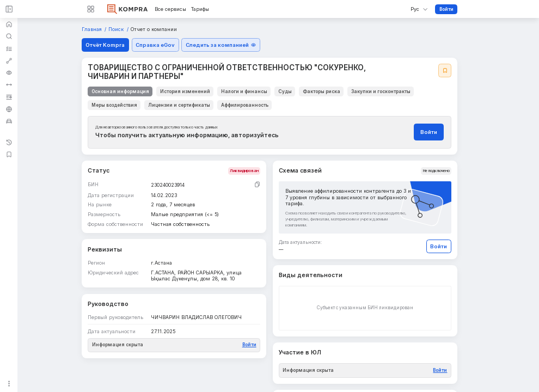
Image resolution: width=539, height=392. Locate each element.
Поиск (117, 29)
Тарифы (200, 9)
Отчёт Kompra (105, 45)
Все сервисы (170, 9)
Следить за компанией (221, 45)
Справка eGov (155, 45)
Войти (446, 9)
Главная (93, 29)
